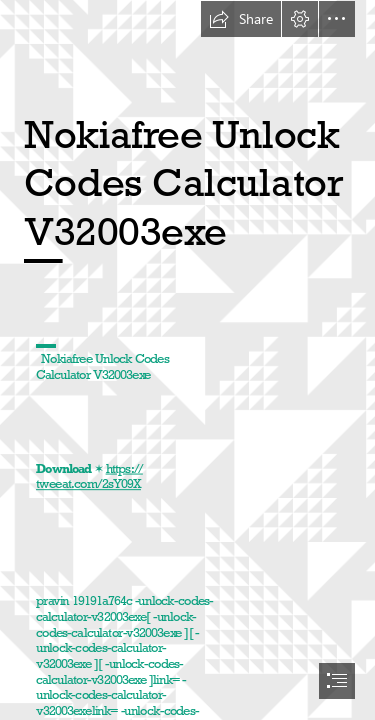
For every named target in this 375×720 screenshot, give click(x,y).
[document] (187, 360)
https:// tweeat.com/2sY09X (89, 476)
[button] (241, 19)
